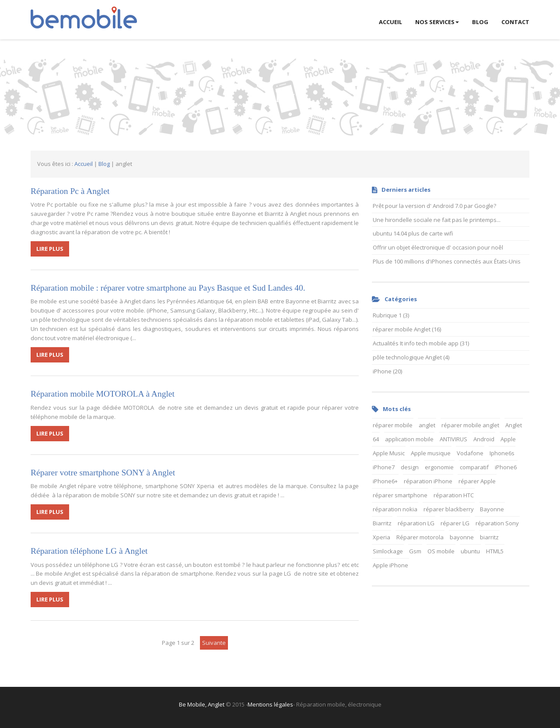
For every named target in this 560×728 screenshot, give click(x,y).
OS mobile (441, 551)
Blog (104, 164)
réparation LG (416, 523)
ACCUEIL (390, 22)
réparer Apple (477, 481)
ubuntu (470, 551)
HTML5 (495, 551)
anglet (427, 425)
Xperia (381, 537)
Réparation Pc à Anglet (70, 191)
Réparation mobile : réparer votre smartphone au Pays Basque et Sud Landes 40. (168, 288)
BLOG (480, 22)
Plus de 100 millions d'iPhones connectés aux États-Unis (447, 261)
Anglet (514, 425)
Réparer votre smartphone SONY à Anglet (103, 473)
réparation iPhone (428, 481)
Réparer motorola (420, 537)
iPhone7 (384, 467)
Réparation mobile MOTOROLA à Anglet (103, 394)
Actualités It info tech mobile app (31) (421, 343)
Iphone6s (502, 453)
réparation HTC (454, 495)
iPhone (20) (387, 371)
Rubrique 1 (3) (391, 315)
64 (376, 439)
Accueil (84, 164)
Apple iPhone (390, 565)
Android (484, 439)
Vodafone (470, 453)
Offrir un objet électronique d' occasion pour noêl (438, 247)
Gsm (415, 551)
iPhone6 (506, 467)
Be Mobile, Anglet (202, 704)
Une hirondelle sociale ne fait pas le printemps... (437, 220)
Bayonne (492, 509)
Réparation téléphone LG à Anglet (89, 551)
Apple (508, 439)
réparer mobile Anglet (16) (407, 329)
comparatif (474, 467)
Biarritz (382, 523)
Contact (515, 22)
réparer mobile (393, 425)
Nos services (437, 22)
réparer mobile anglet (470, 425)
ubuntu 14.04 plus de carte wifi (413, 233)
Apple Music (389, 453)
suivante (214, 643)
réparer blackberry (449, 509)
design (410, 467)
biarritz (489, 537)
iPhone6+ (385, 481)
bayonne (462, 537)
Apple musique (431, 453)
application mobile (409, 439)
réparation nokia (395, 509)
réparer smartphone (400, 495)
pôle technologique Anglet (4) (411, 357)
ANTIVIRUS (453, 439)
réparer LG (455, 523)
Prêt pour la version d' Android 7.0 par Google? (434, 206)
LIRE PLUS (50, 249)
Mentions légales (270, 704)
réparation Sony (497, 523)
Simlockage (388, 551)
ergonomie (439, 467)
